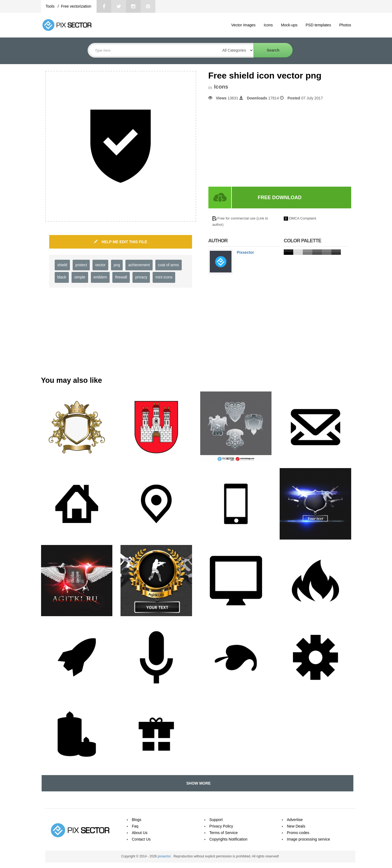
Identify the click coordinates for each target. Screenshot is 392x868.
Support (216, 820)
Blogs (137, 820)
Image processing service (309, 839)
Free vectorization (76, 6)
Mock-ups (289, 25)
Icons (268, 25)
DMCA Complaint (303, 218)
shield (62, 265)
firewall (121, 277)
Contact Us (141, 839)
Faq (135, 826)
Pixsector (246, 252)
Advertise (295, 820)
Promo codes (298, 833)
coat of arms (169, 265)
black (62, 277)
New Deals (296, 826)
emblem (100, 277)
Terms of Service (224, 833)
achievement (139, 265)
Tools (51, 6)
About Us (140, 833)
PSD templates (318, 25)
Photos (345, 25)
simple (80, 277)
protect (81, 265)
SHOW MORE (197, 783)
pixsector (165, 856)
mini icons (164, 277)
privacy (141, 277)
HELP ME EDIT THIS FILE (121, 242)
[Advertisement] (254, 144)
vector (100, 265)
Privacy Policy (221, 826)
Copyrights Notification (229, 839)
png (117, 265)
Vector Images (243, 25)
